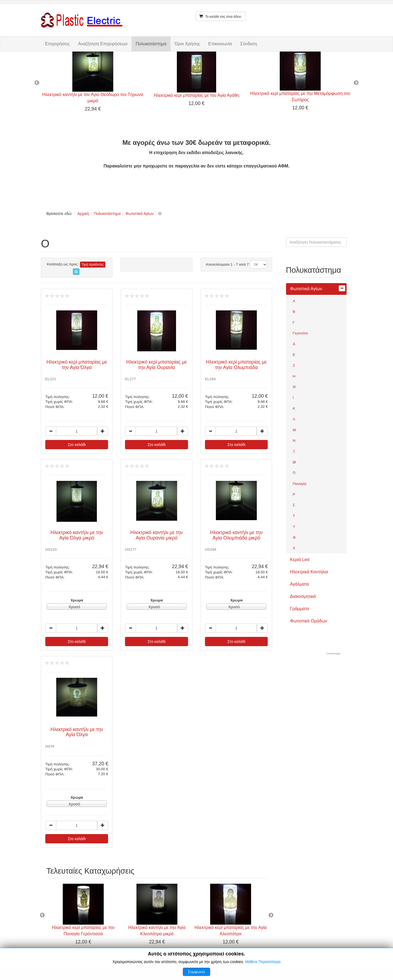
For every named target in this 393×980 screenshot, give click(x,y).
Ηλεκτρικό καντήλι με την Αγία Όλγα (77, 732)
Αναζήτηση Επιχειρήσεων (103, 44)
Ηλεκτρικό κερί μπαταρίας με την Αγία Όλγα (77, 365)
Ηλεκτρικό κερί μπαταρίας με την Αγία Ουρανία (157, 365)
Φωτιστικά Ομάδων (309, 621)
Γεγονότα (300, 333)
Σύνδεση (248, 44)
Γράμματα (300, 609)
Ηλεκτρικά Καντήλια (309, 572)
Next (356, 83)
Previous (37, 83)
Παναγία (300, 484)
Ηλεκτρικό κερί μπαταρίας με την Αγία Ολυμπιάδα (236, 365)
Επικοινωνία (220, 44)
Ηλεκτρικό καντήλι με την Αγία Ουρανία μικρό (157, 535)
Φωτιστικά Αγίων (140, 214)
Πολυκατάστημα (151, 44)
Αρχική (83, 214)
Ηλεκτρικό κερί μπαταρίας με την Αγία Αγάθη (196, 95)
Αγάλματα (300, 584)
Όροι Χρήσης (187, 44)
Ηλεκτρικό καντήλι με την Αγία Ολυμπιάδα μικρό (236, 535)
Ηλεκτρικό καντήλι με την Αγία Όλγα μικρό (77, 535)
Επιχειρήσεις (57, 44)
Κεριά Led (300, 560)
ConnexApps (334, 654)
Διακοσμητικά (303, 596)
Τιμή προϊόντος (93, 265)
